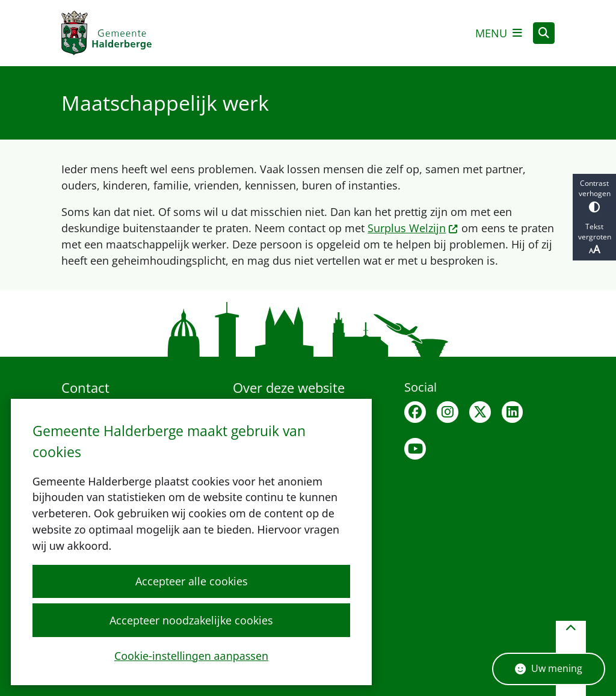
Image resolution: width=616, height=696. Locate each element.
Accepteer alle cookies (191, 581)
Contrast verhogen (594, 195)
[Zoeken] (544, 32)
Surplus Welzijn (413, 228)
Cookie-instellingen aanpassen (191, 655)
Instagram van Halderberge (448, 412)
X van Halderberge (480, 412)
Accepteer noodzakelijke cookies (191, 620)
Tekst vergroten (594, 239)
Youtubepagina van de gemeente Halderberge (415, 449)
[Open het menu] (499, 33)
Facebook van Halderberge (415, 412)
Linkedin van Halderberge (513, 412)
